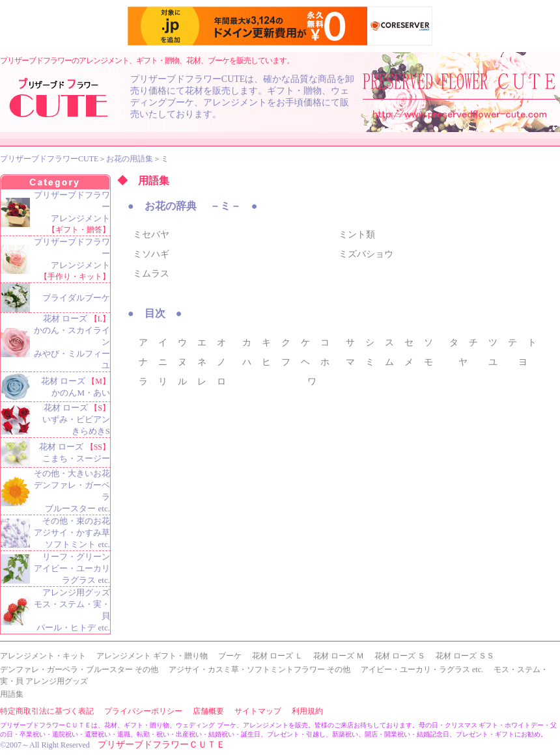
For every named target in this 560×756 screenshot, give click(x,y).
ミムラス (151, 274)
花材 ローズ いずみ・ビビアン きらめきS (76, 419)
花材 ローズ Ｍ (339, 656)
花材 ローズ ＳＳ (465, 656)
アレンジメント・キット (43, 656)
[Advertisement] (234, 485)
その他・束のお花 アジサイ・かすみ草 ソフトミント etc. (72, 533)
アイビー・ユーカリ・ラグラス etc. (422, 669)
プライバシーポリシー (143, 711)
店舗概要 (208, 711)
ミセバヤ (151, 235)
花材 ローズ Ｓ (400, 656)
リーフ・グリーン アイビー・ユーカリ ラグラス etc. (72, 568)
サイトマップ (258, 711)
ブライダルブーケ (76, 298)
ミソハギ (151, 254)
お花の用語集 (130, 159)
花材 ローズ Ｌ (277, 656)
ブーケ (230, 656)
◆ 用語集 (143, 181)
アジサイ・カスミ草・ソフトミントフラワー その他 (259, 669)
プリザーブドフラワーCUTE (49, 159)
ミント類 (357, 235)
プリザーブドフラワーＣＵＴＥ (161, 745)
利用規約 (307, 711)
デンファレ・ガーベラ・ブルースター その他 (79, 669)
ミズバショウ (366, 254)
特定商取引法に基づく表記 (47, 711)
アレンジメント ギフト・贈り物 (152, 656)
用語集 (12, 694)
